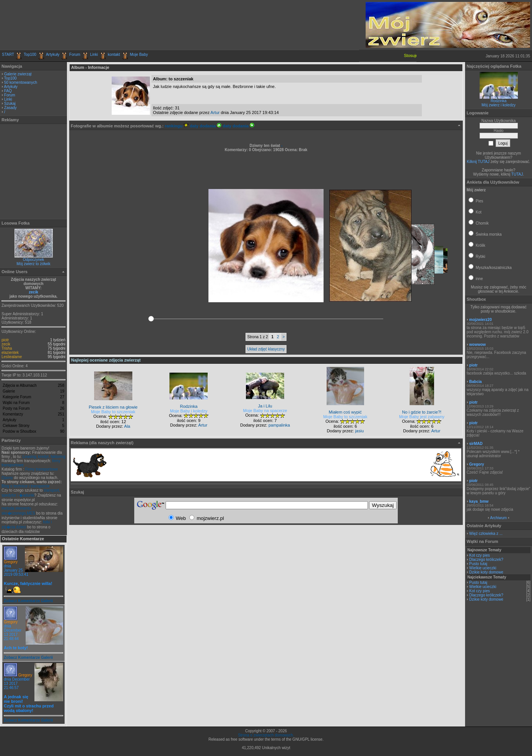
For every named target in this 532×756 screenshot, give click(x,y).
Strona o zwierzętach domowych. (266, 735)
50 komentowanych (21, 82)
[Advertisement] (91, 25)
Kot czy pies (480, 555)
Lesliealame (12, 357)
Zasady (11, 108)
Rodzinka (499, 101)
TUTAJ (517, 174)
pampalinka (279, 425)
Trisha (7, 348)
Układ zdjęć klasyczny (266, 349)
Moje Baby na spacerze (265, 411)
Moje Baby (139, 55)
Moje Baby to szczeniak (113, 412)
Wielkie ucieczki (483, 568)
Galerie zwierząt (18, 74)
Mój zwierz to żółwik (33, 264)
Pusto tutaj (478, 564)
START (8, 55)
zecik (33, 292)
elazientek (10, 353)
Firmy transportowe (42, 469)
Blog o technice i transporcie (26, 486)
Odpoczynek (34, 260)
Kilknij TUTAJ (478, 162)
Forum (75, 55)
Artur (215, 112)
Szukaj (10, 103)
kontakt (114, 55)
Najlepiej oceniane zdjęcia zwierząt (106, 360)
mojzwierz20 (481, 320)
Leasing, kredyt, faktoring (44, 457)
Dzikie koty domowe (486, 572)
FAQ (8, 91)
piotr (5, 340)
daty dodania (206, 126)
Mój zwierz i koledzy (499, 105)
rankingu (177, 126)
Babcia (476, 382)
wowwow (477, 345)
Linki (94, 55)
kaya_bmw (479, 501)
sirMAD (476, 444)
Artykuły (53, 55)
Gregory (11, 562)
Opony (7, 478)
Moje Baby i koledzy (189, 411)
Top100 (30, 55)
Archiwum (498, 518)
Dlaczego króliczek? (486, 560)
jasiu (359, 431)
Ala (127, 426)
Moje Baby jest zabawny (422, 417)
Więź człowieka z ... (486, 534)
